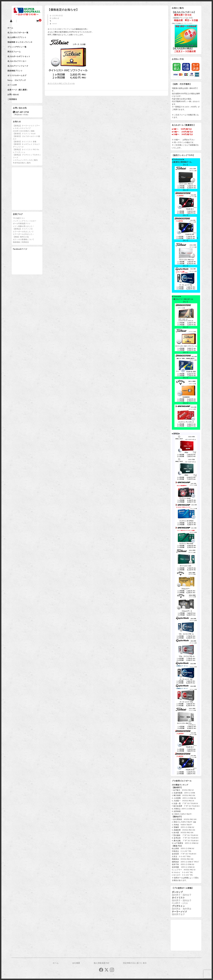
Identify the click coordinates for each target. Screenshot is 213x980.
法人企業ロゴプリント (24, 40)
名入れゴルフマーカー (24, 68)
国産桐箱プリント (22, 80)
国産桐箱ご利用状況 (21, 257)
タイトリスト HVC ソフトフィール (61, 83)
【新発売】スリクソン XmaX (24, 149)
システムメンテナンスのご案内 (25, 175)
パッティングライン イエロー (25, 236)
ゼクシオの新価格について (24, 255)
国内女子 (187, 895)
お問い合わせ (20, 108)
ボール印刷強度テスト (22, 239)
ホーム (17, 28)
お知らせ (56, 18)
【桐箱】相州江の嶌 (21, 252)
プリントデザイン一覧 (24, 51)
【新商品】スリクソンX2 (23, 244)
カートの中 (19, 97)
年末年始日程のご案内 (22, 178)
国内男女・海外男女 (182, 909)
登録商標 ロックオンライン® (27, 45)
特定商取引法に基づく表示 (135, 963)
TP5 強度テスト (19, 234)
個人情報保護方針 (102, 963)
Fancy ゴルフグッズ (23, 91)
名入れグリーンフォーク (25, 74)
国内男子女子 (178, 914)
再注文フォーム (21, 57)
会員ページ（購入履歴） (25, 103)
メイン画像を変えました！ (24, 242)
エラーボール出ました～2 (23, 247)
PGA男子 (176, 903)
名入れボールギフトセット (26, 63)
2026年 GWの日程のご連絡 (24, 146)
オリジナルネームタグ (24, 85)
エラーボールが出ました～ (24, 249)
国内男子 (176, 895)
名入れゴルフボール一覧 (25, 34)
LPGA (185, 903)
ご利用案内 (19, 114)
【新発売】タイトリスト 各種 (25, 157)
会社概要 (76, 963)
